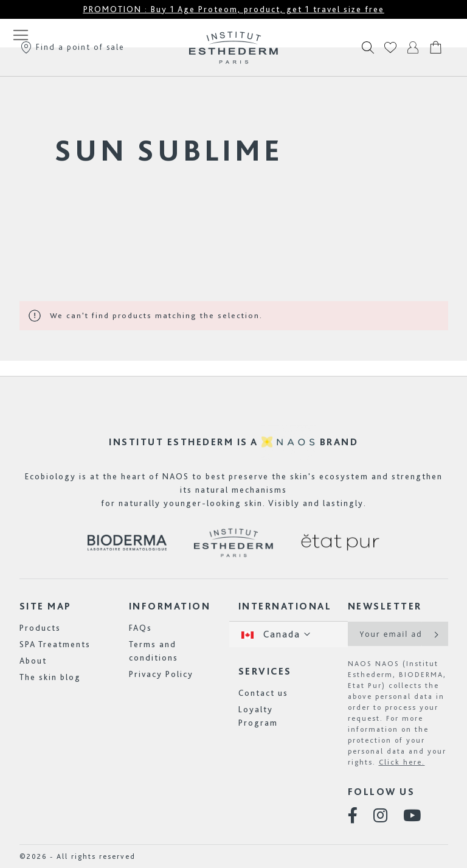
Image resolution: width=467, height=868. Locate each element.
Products (40, 628)
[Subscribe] (435, 634)
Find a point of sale (72, 47)
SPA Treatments (55, 644)
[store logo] (233, 47)
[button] (289, 634)
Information (170, 606)
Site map (46, 606)
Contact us (263, 693)
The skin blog (50, 677)
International (285, 606)
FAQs (140, 628)
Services (265, 671)
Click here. (402, 762)
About (33, 661)
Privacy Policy (161, 674)
